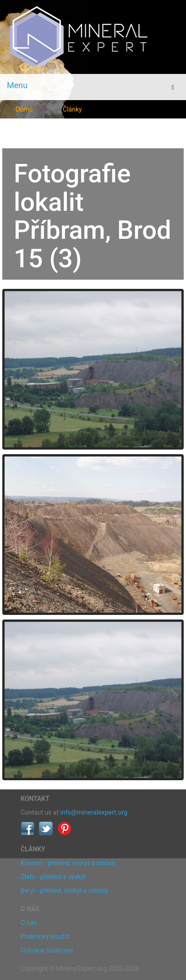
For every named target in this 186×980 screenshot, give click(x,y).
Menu (17, 85)
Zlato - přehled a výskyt (53, 877)
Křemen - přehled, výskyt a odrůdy (68, 863)
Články (72, 109)
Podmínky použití (45, 936)
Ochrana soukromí (47, 950)
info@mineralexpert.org (94, 812)
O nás (29, 923)
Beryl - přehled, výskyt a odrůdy (64, 890)
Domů (24, 109)
